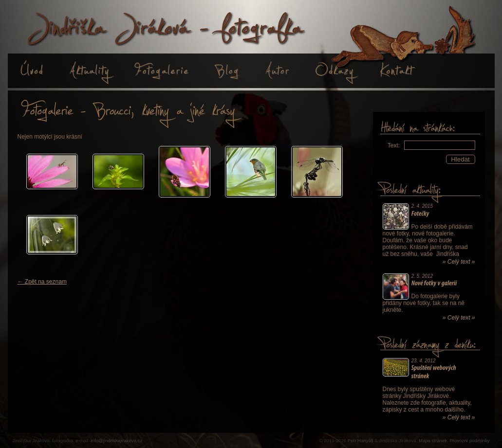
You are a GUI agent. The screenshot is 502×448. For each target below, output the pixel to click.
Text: (394, 145)
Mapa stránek (433, 440)
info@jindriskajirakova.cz (117, 440)
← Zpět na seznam (42, 282)
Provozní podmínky (469, 440)
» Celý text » (459, 262)
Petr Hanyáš (361, 440)
